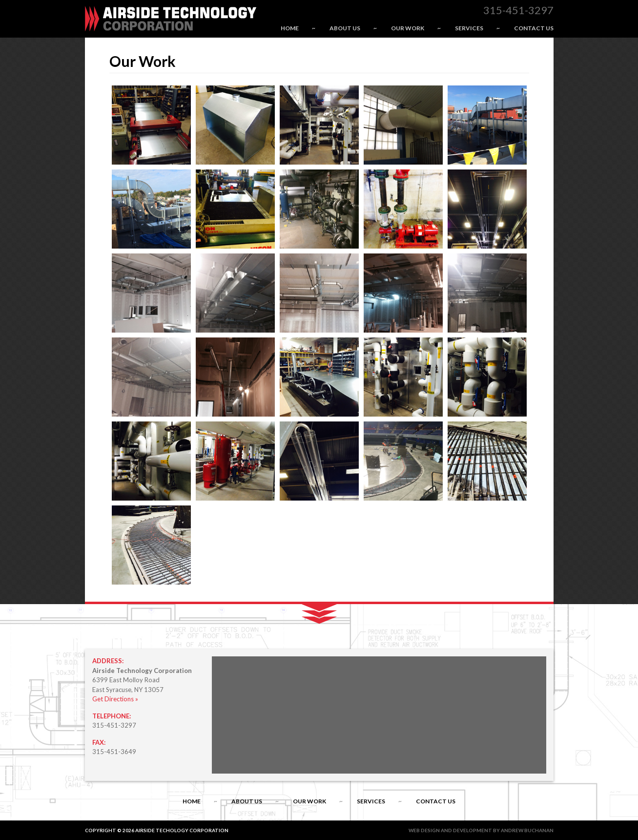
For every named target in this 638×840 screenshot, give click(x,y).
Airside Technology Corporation (171, 19)
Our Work (408, 28)
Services (469, 28)
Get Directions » (115, 699)
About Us (345, 28)
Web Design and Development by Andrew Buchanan (481, 830)
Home (290, 28)
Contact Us (534, 28)
